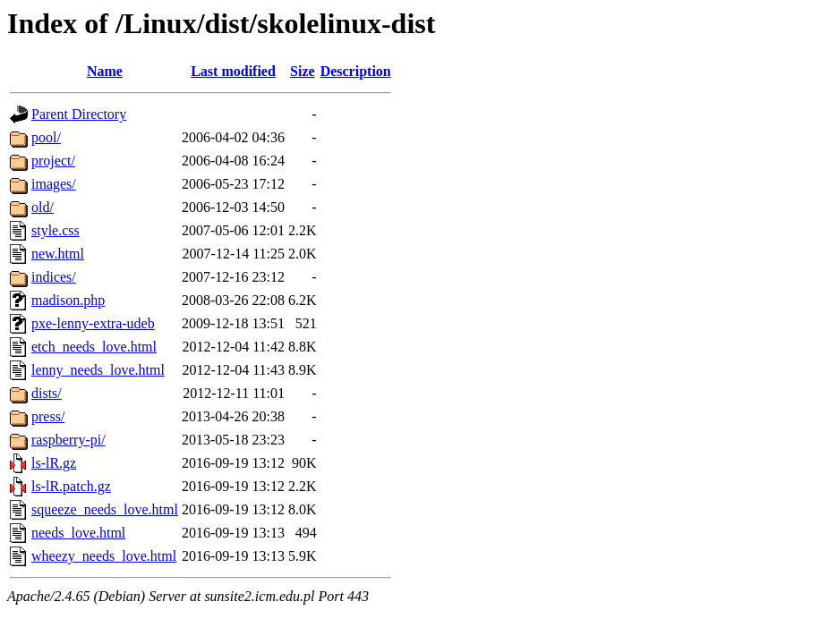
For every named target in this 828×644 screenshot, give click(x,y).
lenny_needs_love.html (98, 370)
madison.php (68, 300)
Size (303, 71)
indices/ (54, 277)
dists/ (47, 393)
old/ (43, 207)
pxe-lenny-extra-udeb (93, 323)
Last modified (233, 71)
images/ (54, 184)
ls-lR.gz (54, 463)
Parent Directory (79, 114)
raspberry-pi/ (68, 440)
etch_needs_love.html (94, 347)
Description (356, 71)
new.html (58, 254)
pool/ (46, 137)
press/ (48, 416)
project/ (53, 161)
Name (105, 71)
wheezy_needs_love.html (104, 556)
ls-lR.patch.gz (71, 486)
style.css (55, 230)
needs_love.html (78, 533)
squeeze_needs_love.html (105, 509)
